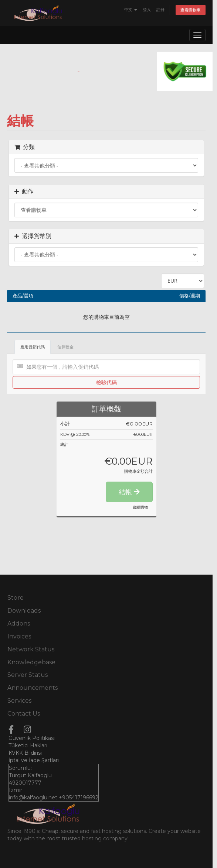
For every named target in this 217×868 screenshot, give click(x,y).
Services (19, 701)
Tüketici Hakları (28, 745)
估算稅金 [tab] (65, 347)
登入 (147, 10)
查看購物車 (191, 10)
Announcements (33, 688)
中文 (131, 10)
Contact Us (24, 714)
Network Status (31, 649)
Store (16, 598)
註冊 (160, 10)
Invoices (19, 636)
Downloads (24, 611)
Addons (19, 624)
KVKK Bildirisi (25, 753)
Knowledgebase (31, 662)
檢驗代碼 (106, 382)
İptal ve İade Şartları (34, 760)
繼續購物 (140, 507)
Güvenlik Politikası (32, 738)
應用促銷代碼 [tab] (33, 347)
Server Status (28, 675)
